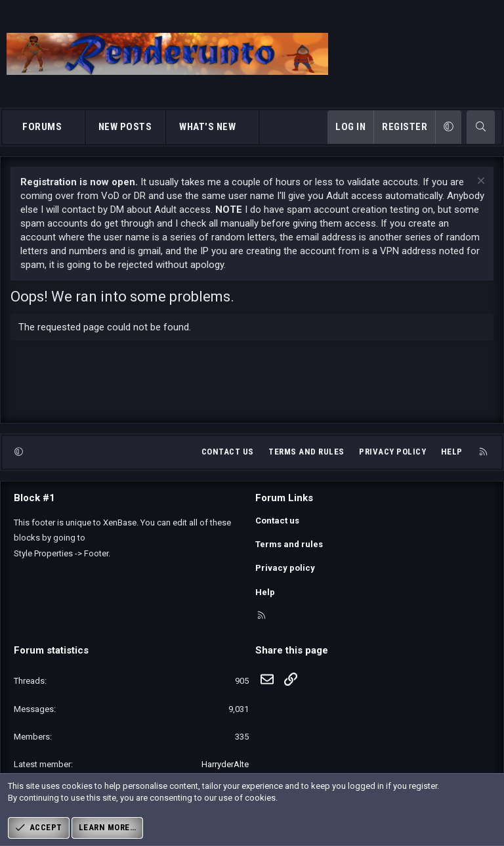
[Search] (481, 127)
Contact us (228, 452)
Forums (42, 127)
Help (452, 452)
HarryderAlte (225, 764)
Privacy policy (392, 452)
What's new (207, 127)
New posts (125, 127)
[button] (74, 127)
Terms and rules (306, 452)
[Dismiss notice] (479, 182)
